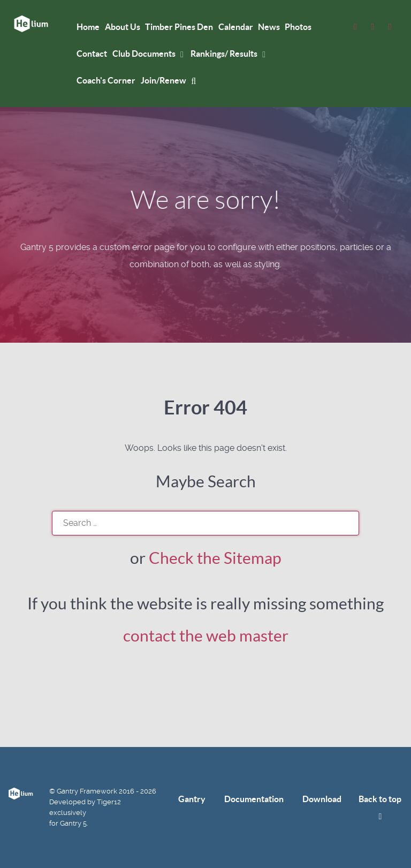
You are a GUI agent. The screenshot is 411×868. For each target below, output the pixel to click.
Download (322, 799)
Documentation (254, 799)
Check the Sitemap (215, 558)
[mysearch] (195, 81)
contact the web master (206, 636)
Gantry (192, 799)
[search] (205, 523)
